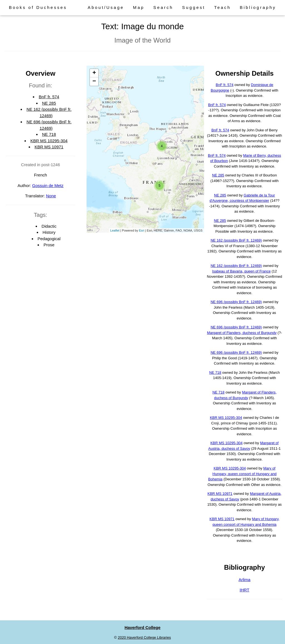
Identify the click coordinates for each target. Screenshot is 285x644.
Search (163, 7)
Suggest (194, 7)
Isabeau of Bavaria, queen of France (241, 271)
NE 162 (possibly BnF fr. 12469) (236, 240)
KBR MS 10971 (49, 147)
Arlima (245, 580)
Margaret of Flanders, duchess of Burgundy (242, 333)
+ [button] (94, 73)
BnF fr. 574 (49, 97)
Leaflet (115, 230)
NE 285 (49, 103)
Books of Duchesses (38, 7)
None (51, 196)
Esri (142, 230)
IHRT (245, 590)
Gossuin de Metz (48, 185)
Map (139, 7)
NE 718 (49, 134)
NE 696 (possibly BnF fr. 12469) (236, 302)
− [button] (94, 82)
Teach (222, 7)
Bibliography (258, 7)
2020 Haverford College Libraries (144, 637)
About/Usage (106, 7)
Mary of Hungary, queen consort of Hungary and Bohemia (242, 474)
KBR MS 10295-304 (49, 141)
